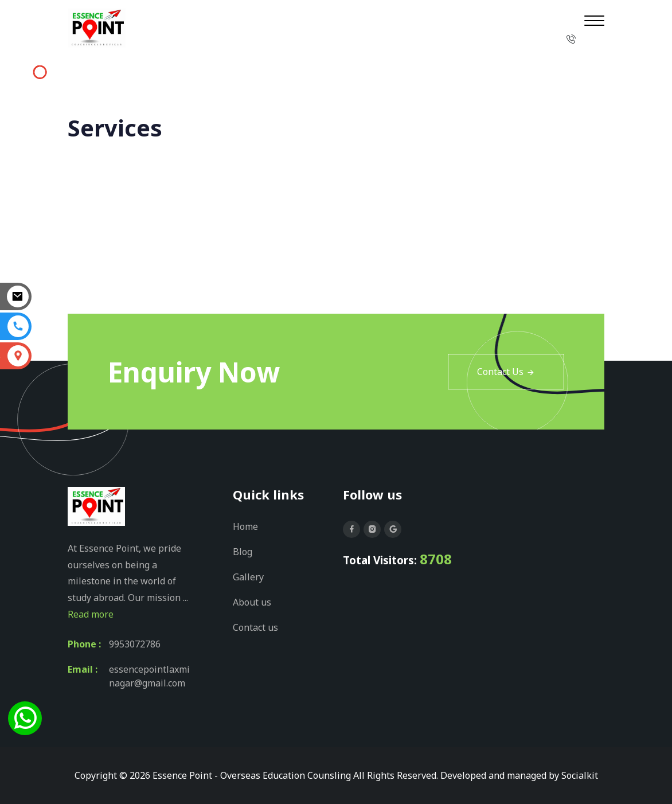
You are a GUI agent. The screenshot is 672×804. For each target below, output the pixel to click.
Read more (91, 614)
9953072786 (135, 644)
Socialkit (580, 775)
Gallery (248, 577)
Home (540, 128)
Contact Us (506, 372)
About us (252, 602)
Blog (243, 552)
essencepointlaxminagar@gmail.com (149, 676)
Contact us (255, 627)
